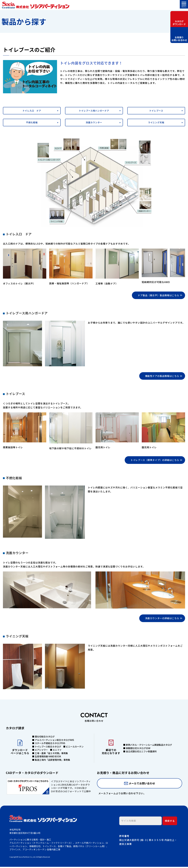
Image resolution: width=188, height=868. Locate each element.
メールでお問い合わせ (142, 784)
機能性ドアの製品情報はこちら (162, 376)
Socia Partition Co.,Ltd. (27, 858)
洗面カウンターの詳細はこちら (162, 619)
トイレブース (156, 111)
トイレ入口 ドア (32, 111)
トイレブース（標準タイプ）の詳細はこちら (154, 461)
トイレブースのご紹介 (36, 5)
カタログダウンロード (179, 23)
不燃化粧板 (32, 122)
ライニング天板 (156, 122)
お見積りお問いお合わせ (179, 40)
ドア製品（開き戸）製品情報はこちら (158, 295)
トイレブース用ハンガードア (94, 111)
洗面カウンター (94, 122)
